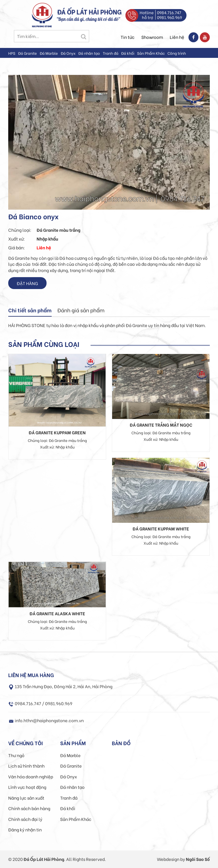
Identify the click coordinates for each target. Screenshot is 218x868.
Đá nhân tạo (89, 53)
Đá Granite (28, 53)
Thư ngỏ (16, 755)
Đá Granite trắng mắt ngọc (161, 425)
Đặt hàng (27, 283)
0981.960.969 (169, 17)
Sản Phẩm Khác (151, 53)
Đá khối (128, 53)
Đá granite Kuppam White (161, 528)
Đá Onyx (68, 53)
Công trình (177, 53)
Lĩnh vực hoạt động (27, 787)
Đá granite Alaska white (57, 613)
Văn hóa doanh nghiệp (31, 776)
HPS (12, 53)
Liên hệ (177, 37)
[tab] (30, 311)
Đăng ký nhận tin (25, 829)
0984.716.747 (169, 12)
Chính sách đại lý (25, 819)
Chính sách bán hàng (29, 808)
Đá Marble (49, 53)
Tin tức (128, 37)
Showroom (152, 37)
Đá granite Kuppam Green (57, 432)
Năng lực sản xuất (26, 798)
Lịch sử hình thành (26, 766)
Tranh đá (111, 53)
